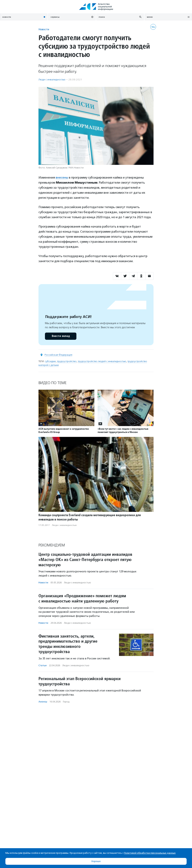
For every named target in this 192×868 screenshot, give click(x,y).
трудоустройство (67, 361)
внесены (62, 177)
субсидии (50, 361)
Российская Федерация (58, 355)
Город (66, 702)
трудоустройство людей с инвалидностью (102, 361)
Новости (44, 29)
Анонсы (43, 702)
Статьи (43, 665)
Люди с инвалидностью (52, 80)
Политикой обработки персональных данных (150, 853)
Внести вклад (61, 336)
